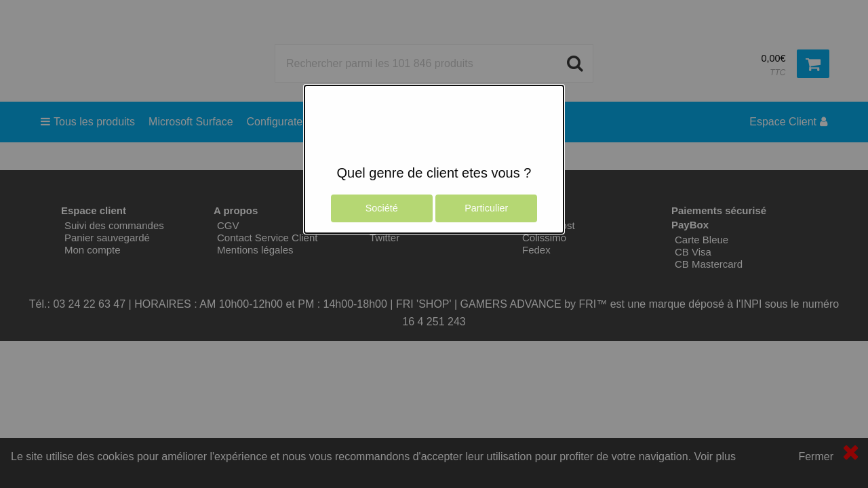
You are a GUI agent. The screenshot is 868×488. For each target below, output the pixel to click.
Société (382, 208)
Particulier (486, 208)
